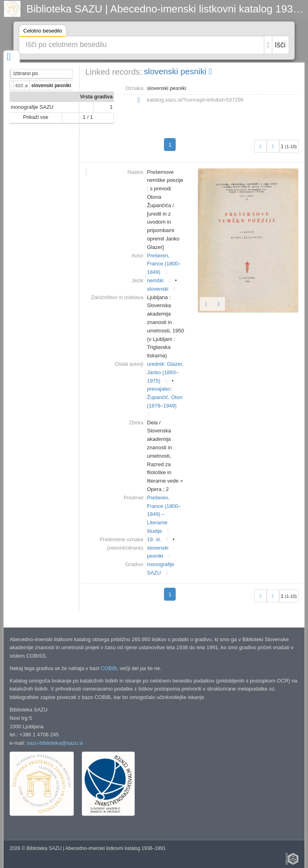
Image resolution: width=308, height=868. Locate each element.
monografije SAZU (32, 107)
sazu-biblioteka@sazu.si (55, 743)
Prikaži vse (36, 117)
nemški (155, 280)
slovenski (158, 289)
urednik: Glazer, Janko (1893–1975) (165, 372)
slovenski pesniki (178, 71)
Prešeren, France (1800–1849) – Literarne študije (164, 514)
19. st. (154, 539)
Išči (280, 45)
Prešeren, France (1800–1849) (164, 264)
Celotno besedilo (43, 32)
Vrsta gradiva (96, 97)
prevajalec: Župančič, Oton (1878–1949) (165, 397)
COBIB (109, 668)
